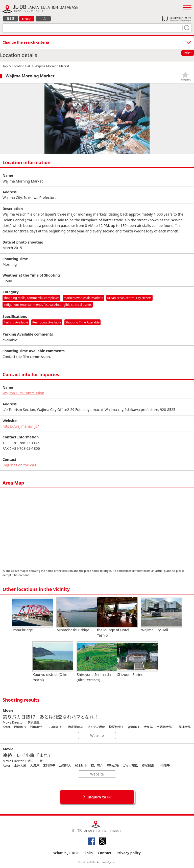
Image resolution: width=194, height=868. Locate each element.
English (27, 19)
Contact (105, 853)
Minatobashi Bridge (77, 615)
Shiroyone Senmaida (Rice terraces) (97, 662)
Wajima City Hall (161, 615)
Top (5, 66)
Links (88, 853)
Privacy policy (129, 853)
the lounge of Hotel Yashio (117, 617)
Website (97, 736)
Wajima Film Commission (23, 393)
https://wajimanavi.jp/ (21, 426)
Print (188, 53)
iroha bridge (33, 615)
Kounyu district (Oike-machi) (53, 662)
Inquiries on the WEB (20, 465)
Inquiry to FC (100, 797)
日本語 (10, 19)
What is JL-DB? (66, 853)
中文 (43, 19)
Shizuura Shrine (137, 659)
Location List (21, 66)
